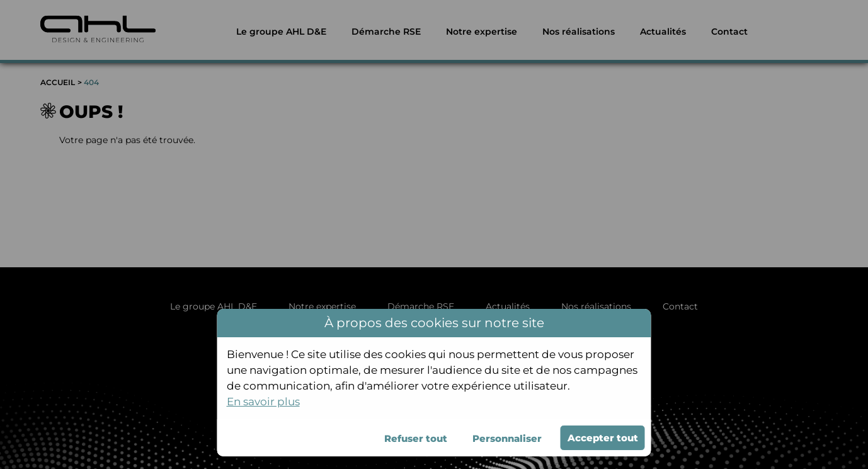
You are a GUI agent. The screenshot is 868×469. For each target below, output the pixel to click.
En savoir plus (263, 402)
